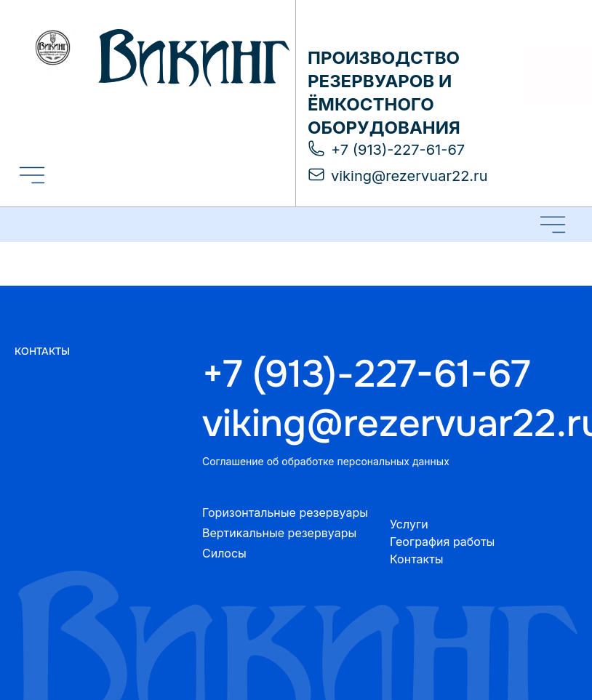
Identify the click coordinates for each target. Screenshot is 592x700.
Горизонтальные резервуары (285, 512)
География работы (442, 542)
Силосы (224, 553)
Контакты (417, 559)
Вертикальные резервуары (279, 533)
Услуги (409, 524)
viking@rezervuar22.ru (390, 424)
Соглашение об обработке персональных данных (326, 461)
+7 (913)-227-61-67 (366, 374)
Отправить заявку (537, 74)
